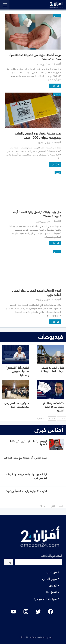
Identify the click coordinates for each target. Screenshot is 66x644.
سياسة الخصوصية (45, 598)
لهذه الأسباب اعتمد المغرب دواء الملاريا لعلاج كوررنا (36, 292)
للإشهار (52, 585)
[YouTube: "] (14, 612)
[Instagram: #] (26, 612)
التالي (52, 419)
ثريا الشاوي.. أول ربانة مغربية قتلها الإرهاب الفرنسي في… (26, 476)
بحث (8, 562)
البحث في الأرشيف (52, 555)
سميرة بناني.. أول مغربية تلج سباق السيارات (25, 457)
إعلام (58, 173)
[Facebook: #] (51, 612)
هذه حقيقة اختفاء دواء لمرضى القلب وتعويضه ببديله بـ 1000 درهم (38, 135)
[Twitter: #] (38, 612)
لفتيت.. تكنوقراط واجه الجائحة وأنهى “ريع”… (25, 491)
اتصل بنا (51, 592)
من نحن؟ (51, 572)
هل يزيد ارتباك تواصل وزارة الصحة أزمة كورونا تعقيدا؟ (37, 214)
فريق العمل (50, 578)
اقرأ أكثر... (55, 86)
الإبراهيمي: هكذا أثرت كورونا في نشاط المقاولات (28, 442)
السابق (61, 419)
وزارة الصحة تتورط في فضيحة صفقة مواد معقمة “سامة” (35, 57)
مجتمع (57, 16)
